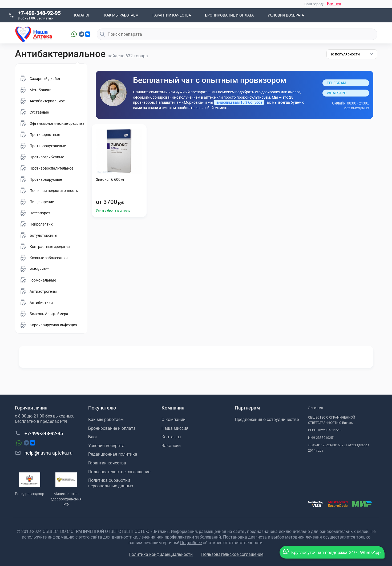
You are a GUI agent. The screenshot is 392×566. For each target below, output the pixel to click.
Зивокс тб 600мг (110, 179)
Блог (93, 437)
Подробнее (191, 543)
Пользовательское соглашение (119, 472)
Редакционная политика (113, 454)
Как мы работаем (121, 15)
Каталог (82, 15)
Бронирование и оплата (229, 15)
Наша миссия (175, 428)
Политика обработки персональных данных (111, 483)
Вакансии (171, 446)
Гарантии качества (172, 15)
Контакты (171, 437)
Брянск (334, 4)
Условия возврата (286, 15)
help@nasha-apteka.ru (44, 453)
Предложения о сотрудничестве (267, 420)
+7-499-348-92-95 (39, 13)
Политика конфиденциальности (161, 554)
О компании (173, 420)
